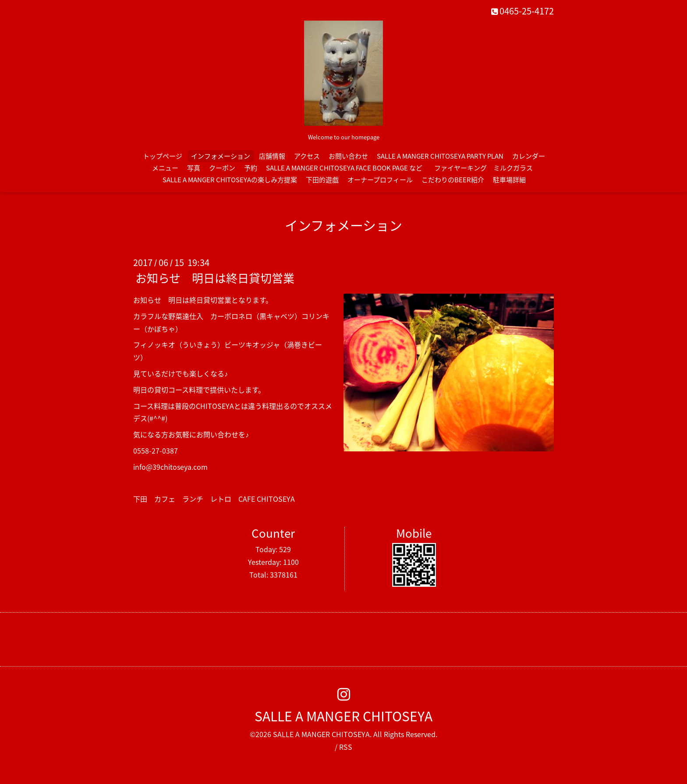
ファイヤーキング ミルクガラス (487, 168)
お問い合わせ (348, 156)
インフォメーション (221, 156)
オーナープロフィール (380, 180)
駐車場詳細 (509, 180)
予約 (251, 168)
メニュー (165, 168)
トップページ (163, 156)
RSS (346, 747)
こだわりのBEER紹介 (453, 180)
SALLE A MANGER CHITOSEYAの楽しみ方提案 (230, 180)
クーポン (222, 168)
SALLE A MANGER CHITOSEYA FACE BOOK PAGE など (344, 168)
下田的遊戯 (322, 180)
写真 (194, 168)
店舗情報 (272, 156)
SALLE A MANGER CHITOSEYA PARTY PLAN (440, 156)
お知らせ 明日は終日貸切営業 (215, 278)
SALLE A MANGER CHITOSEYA (343, 716)
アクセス (307, 156)
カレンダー (529, 156)
